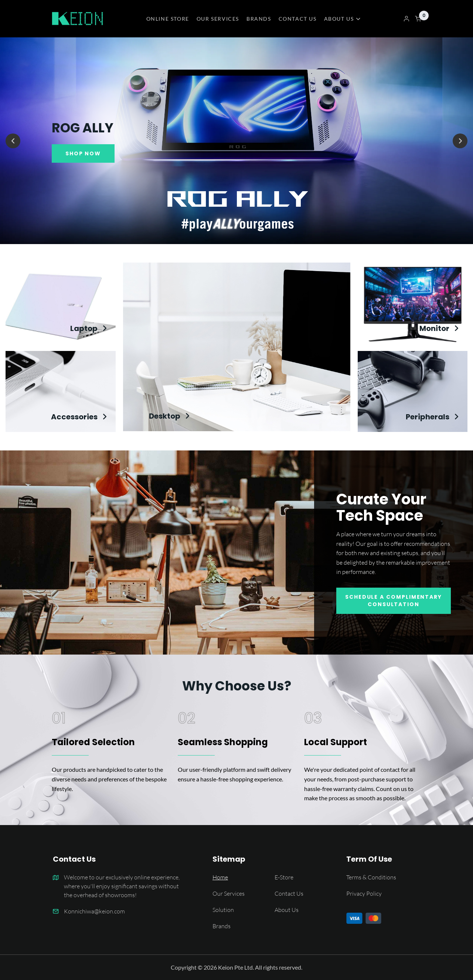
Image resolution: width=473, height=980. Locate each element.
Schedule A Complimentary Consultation (394, 601)
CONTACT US (298, 19)
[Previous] (13, 141)
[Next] (460, 141)
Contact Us (289, 893)
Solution (223, 910)
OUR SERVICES (218, 19)
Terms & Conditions (371, 877)
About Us (287, 910)
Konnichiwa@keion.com (94, 911)
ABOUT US (339, 19)
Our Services (229, 893)
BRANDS (259, 19)
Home (220, 877)
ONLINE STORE (168, 19)
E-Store (284, 877)
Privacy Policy (364, 893)
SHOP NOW (83, 153)
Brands (222, 926)
